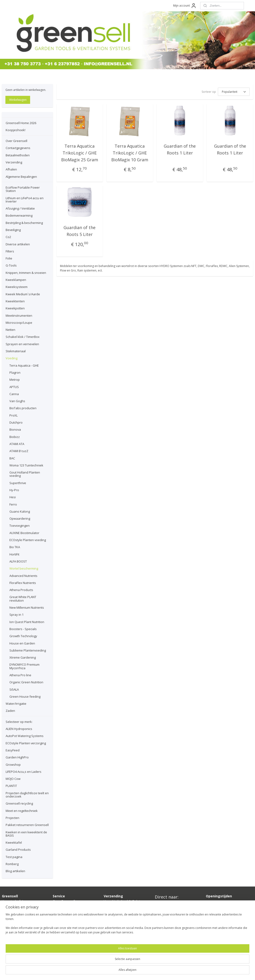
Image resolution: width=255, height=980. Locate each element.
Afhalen (11, 169)
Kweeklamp (164, 909)
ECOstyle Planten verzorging (26, 743)
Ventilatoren (164, 920)
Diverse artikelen (18, 244)
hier (117, 917)
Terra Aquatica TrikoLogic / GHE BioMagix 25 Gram (80, 152)
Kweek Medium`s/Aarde (23, 294)
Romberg (12, 864)
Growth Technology (23, 636)
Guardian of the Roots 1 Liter (180, 149)
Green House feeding (25, 697)
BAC (12, 458)
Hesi (13, 497)
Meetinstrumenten (19, 316)
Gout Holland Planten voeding (25, 474)
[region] (96, 964)
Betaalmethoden (18, 155)
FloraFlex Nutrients (23, 583)
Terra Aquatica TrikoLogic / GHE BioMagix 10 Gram (130, 152)
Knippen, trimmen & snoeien (26, 273)
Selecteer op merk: (19, 722)
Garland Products (18, 850)
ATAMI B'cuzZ (19, 451)
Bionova (15, 429)
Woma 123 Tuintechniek (26, 465)
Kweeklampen (16, 280)
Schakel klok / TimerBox (23, 337)
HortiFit (14, 554)
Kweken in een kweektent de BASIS (26, 834)
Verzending (14, 162)
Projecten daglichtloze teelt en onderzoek (27, 795)
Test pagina (14, 857)
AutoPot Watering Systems (25, 736)
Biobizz (15, 437)
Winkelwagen (18, 100)
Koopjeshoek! (16, 130)
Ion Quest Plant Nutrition (27, 622)
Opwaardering (20, 518)
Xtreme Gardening (23, 657)
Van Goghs (17, 401)
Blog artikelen (15, 871)
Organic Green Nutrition (26, 682)
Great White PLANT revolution (23, 599)
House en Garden (22, 643)
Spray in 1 (16, 615)
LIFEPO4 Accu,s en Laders (24, 772)
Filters (10, 251)
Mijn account (185, 6)
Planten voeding (167, 925)
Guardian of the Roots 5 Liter (80, 230)
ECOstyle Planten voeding (28, 540)
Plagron (15, 373)
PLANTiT (11, 786)
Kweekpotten (15, 308)
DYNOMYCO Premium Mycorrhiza (24, 666)
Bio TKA (15, 547)
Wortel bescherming (24, 568)
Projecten (12, 818)
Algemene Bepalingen (21, 177)
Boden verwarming (169, 904)
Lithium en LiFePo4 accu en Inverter (25, 200)
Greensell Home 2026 (21, 123)
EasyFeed (13, 750)
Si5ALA (14, 689)
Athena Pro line (20, 675)
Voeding (12, 358)
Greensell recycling (19, 803)
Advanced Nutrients (23, 576)
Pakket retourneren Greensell (27, 825)
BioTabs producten (23, 408)
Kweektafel (14, 842)
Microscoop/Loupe (19, 323)
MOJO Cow (13, 779)
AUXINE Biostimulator (24, 533)
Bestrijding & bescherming (24, 223)
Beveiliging (13, 230)
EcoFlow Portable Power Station (23, 189)
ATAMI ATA (17, 444)
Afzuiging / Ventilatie (20, 208)
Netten (10, 330)
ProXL (14, 415)
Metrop (15, 380)
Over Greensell (16, 141)
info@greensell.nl (15, 917)
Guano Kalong (20, 511)
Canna (14, 394)
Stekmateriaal (16, 351)
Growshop (13, 765)
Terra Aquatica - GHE (24, 365)
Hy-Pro (14, 490)
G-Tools (11, 265)
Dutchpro (16, 422)
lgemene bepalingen (70, 928)
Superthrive (18, 483)
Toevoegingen (20, 526)
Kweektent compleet (171, 914)
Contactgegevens (18, 148)
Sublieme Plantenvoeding (28, 650)
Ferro (13, 504)
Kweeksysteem (17, 287)
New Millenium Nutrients (27, 607)
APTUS (14, 387)
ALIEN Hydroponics (19, 729)
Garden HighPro (17, 757)
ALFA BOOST (18, 561)
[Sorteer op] (234, 91)
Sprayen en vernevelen (22, 344)
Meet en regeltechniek (22, 811)
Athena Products (21, 590)
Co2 (8, 237)
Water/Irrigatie (16, 704)
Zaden (10, 711)
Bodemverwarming (19, 215)
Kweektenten (15, 301)
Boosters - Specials (23, 629)
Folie (9, 258)
